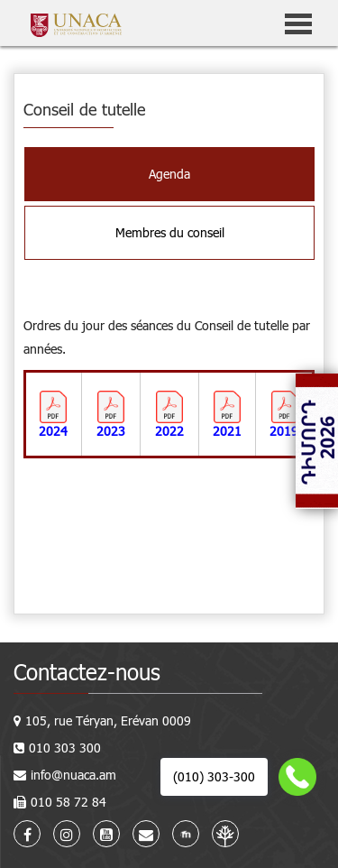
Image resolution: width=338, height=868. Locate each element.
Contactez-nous (87, 672)
